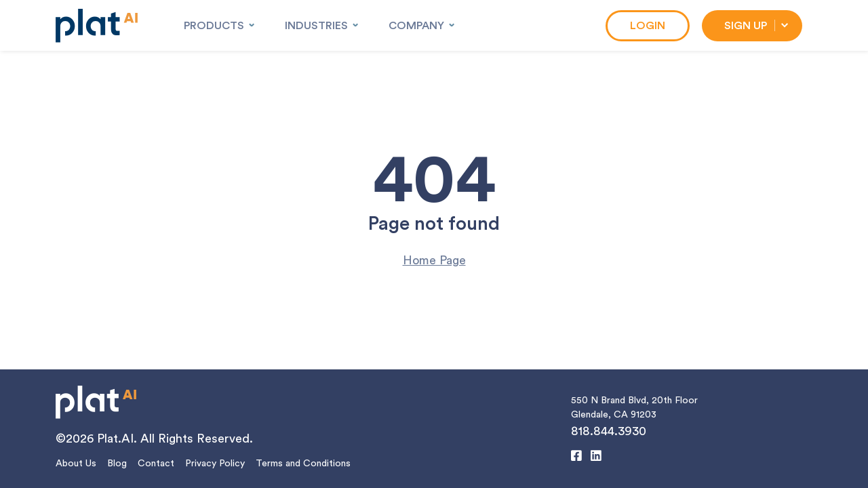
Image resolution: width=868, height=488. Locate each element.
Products (214, 26)
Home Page (434, 260)
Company (416, 26)
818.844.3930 (609, 431)
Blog (117, 464)
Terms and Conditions (303, 464)
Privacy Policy (215, 464)
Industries (316, 26)
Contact (156, 464)
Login (648, 26)
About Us (76, 464)
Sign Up (746, 26)
